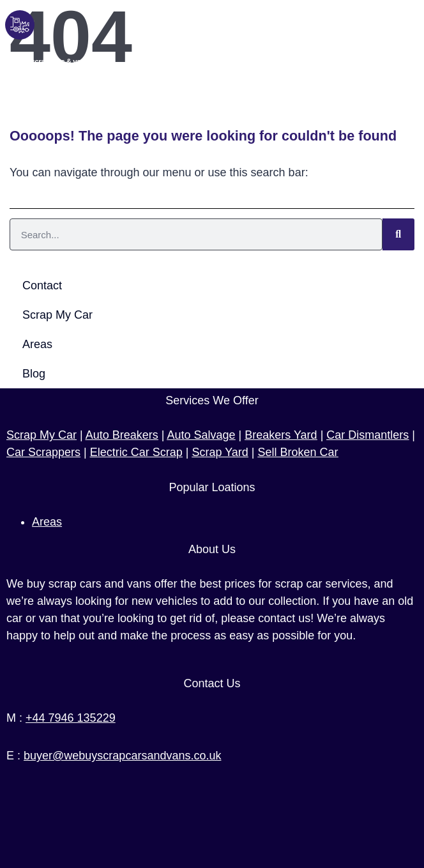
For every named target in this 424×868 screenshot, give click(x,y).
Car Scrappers (43, 452)
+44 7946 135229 (71, 718)
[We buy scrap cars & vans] (20, 25)
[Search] (398, 234)
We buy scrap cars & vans (47, 61)
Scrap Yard (220, 452)
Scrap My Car (57, 315)
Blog (34, 374)
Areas (37, 344)
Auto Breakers (122, 435)
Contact (42, 286)
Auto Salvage (201, 435)
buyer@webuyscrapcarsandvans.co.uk (122, 756)
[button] (410, 44)
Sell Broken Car (298, 452)
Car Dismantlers (367, 435)
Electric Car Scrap (136, 452)
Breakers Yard (281, 435)
